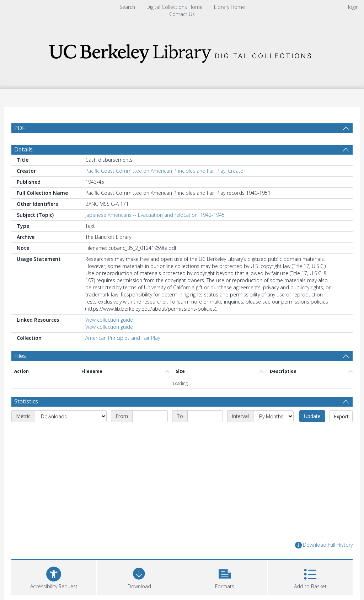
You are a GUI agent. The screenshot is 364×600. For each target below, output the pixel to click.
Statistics (26, 401)
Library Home (229, 7)
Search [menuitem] (127, 7)
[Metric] (71, 416)
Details (23, 149)
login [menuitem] (353, 7)
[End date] (205, 416)
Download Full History (324, 545)
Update (312, 416)
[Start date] (150, 416)
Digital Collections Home (175, 7)
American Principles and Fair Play (123, 338)
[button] (225, 577)
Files (20, 356)
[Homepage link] (182, 51)
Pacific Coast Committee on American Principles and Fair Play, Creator (165, 171)
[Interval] (273, 416)
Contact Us (182, 14)
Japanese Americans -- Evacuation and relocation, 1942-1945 (155, 215)
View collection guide (109, 320)
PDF (20, 128)
